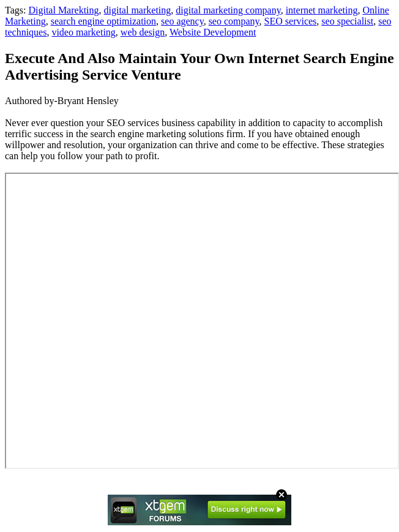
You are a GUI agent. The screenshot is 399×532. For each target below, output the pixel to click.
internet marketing (322, 10)
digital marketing (138, 10)
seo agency (182, 21)
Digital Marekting (63, 10)
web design (143, 32)
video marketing (83, 32)
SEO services (291, 21)
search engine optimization (103, 21)
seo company (234, 21)
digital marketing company (228, 10)
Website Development (213, 32)
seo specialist (347, 21)
